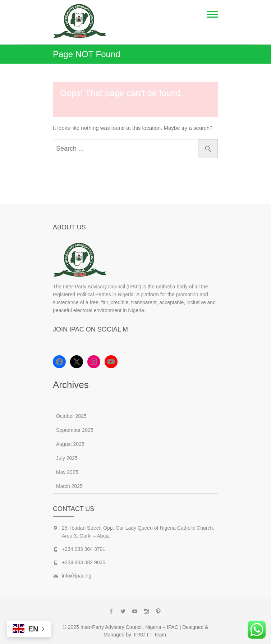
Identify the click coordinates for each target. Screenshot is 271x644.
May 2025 (67, 472)
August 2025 (70, 444)
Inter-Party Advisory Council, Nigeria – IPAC (129, 627)
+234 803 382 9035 (84, 562)
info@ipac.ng (77, 576)
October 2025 (71, 416)
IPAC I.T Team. (151, 635)
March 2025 (69, 486)
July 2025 (67, 458)
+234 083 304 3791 (84, 549)
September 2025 (75, 430)
